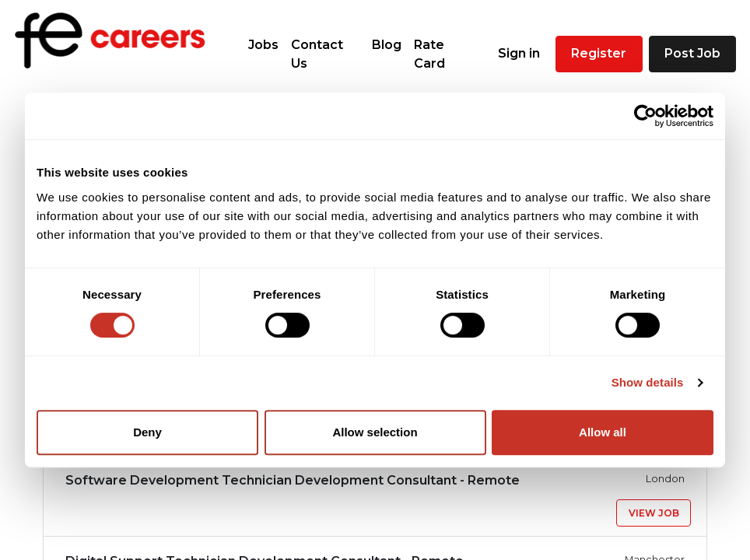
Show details (648, 382)
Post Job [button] (692, 53)
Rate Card (429, 54)
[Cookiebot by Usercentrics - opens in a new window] (645, 116)
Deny (147, 432)
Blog (387, 45)
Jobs (263, 45)
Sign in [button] (519, 53)
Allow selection (375, 432)
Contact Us (317, 54)
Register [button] (599, 53)
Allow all (603, 432)
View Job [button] (654, 513)
